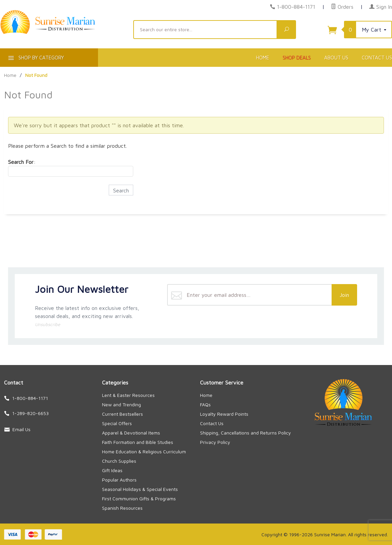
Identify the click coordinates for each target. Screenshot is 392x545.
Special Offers (117, 423)
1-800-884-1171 (296, 7)
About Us (336, 58)
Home (263, 58)
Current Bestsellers (122, 414)
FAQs (205, 404)
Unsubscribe (47, 324)
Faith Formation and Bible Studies (138, 442)
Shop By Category (35, 59)
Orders (342, 7)
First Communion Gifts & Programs (139, 498)
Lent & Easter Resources (128, 395)
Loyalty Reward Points (224, 414)
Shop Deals (297, 58)
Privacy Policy (215, 442)
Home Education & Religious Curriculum (144, 451)
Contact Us (212, 423)
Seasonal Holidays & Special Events (140, 489)
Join (344, 295)
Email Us (21, 429)
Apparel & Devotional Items (131, 433)
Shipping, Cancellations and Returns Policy (246, 433)
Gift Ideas (112, 470)
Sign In (381, 7)
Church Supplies (119, 461)
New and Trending (121, 404)
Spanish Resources (122, 508)
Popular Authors (119, 480)
